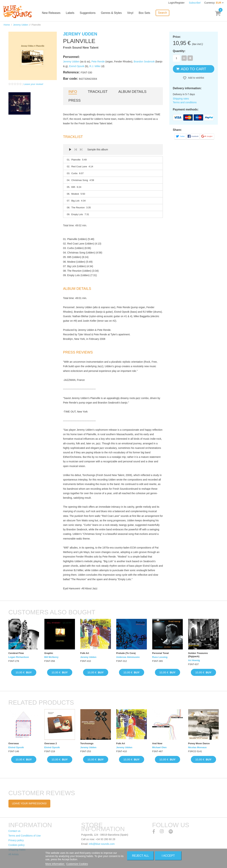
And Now (157, 743)
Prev (76, 149)
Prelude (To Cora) (126, 653)
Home (7, 25)
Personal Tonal (160, 653)
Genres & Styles (112, 13)
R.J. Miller (95, 66)
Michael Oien (159, 747)
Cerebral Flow (16, 653)
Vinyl (130, 13)
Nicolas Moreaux (197, 747)
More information (55, 864)
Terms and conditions (185, 102)
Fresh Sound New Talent (81, 48)
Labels (70, 13)
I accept (168, 856)
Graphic (49, 653)
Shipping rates (181, 99)
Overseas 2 (51, 743)
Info (73, 92)
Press (75, 100)
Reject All (141, 856)
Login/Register (177, 3)
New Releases (51, 13)
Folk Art (85, 653)
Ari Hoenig (194, 660)
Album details (132, 92)
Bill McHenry (51, 657)
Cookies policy (17, 845)
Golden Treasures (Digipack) (198, 655)
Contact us (14, 831)
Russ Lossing (160, 657)
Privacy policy (16, 840)
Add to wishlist (196, 78)
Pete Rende (98, 62)
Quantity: (179, 51)
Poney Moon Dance (199, 743)
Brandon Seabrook (144, 62)
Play (70, 149)
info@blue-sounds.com (102, 844)
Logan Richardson (19, 657)
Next (81, 149)
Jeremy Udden (21, 25)
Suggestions (88, 13)
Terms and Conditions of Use (25, 836)
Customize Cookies (77, 864)
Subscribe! (195, 3)
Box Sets (145, 13)
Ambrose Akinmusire (128, 657)
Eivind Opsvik (77, 66)
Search (163, 13)
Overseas (14, 743)
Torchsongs (87, 743)
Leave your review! (34, 84)
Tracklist (98, 92)
